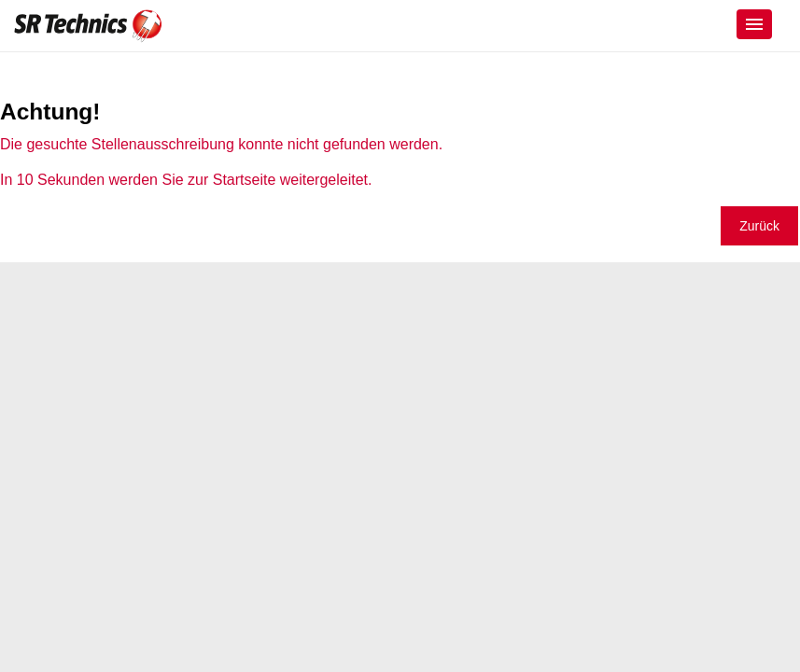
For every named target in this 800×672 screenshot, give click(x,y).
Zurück (759, 226)
